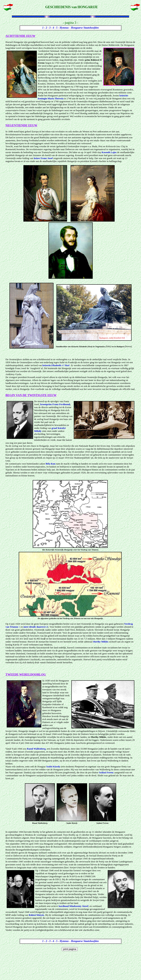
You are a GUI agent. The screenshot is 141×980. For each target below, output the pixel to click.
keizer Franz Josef (43, 158)
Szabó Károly (53, 767)
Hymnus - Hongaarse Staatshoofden (79, 28)
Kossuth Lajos (109, 152)
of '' (65, 365)
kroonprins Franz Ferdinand (55, 404)
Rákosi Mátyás (37, 915)
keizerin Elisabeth (52, 365)
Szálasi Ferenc (106, 773)
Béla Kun (51, 464)
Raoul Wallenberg (36, 749)
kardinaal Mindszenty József (74, 906)
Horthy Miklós (101, 642)
